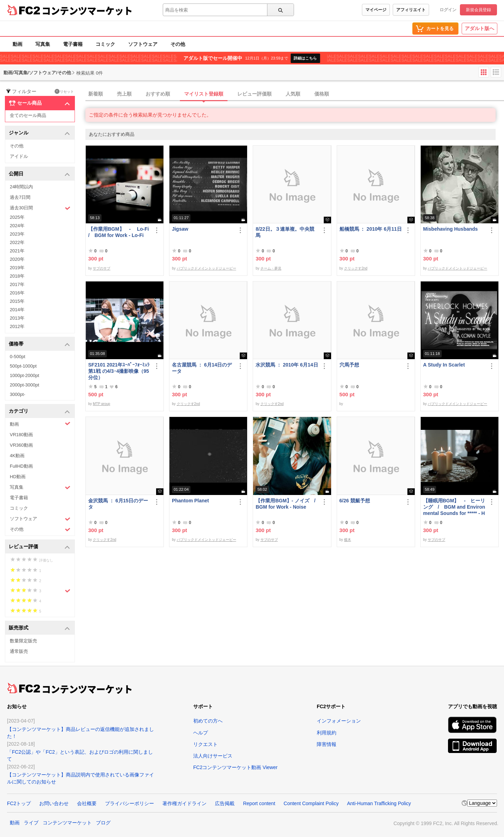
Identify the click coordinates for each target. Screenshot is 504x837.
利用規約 (327, 733)
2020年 (17, 259)
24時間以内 (21, 187)
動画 (17, 44)
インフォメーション (339, 721)
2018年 (17, 276)
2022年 (17, 242)
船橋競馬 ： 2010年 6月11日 (371, 229)
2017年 (17, 284)
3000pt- (17, 394)
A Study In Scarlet (444, 365)
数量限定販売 (23, 641)
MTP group (101, 404)
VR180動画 (21, 435)
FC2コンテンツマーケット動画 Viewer (235, 767)
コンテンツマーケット (87, 11)
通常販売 (19, 651)
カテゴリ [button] (39, 411)
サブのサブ (101, 268)
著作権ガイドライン (184, 803)
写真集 (43, 44)
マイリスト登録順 (204, 94)
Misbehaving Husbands (450, 229)
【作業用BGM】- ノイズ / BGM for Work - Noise (287, 504)
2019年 (17, 268)
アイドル (19, 156)
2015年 (17, 301)
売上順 (124, 94)
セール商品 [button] (39, 103)
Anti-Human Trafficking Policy (379, 803)
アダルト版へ (479, 28)
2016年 (17, 293)
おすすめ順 (158, 94)
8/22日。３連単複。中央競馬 (285, 232)
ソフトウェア (143, 44)
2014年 (17, 310)
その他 (178, 44)
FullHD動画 (21, 466)
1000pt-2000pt (24, 375)
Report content (259, 803)
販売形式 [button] (39, 628)
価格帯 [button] (39, 344)
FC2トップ (19, 803)
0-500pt (17, 357)
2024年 (17, 226)
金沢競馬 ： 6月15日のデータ (118, 504)
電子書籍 (73, 44)
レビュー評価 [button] (39, 547)
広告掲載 (225, 803)
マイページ (376, 10)
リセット (64, 91)
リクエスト (205, 744)
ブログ (103, 823)
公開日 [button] (39, 174)
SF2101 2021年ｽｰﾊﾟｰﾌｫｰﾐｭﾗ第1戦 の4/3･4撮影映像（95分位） (119, 371)
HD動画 (18, 477)
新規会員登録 (478, 10)
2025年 (17, 217)
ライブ (31, 823)
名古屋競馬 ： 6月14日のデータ (202, 368)
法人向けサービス (213, 756)
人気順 (293, 94)
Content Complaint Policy (311, 803)
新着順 (96, 94)
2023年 (17, 234)
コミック (105, 44)
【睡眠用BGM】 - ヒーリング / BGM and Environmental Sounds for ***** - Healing (454, 507)
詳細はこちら (305, 58)
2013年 (17, 318)
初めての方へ (208, 721)
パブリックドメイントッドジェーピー (206, 268)
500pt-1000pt (23, 366)
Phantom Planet (190, 501)
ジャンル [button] (39, 133)
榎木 (348, 540)
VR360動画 (21, 445)
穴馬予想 (349, 365)
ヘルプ (201, 733)
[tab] (295, 94)
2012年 (17, 326)
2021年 (17, 251)
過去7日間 (20, 197)
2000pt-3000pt (24, 385)
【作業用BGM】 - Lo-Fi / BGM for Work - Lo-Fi (119, 232)
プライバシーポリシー (129, 803)
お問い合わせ (54, 803)
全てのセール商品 (28, 115)
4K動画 (17, 456)
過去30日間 (40, 208)
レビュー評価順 (254, 94)
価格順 (322, 94)
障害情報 (327, 744)
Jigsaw (180, 229)
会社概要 (87, 803)
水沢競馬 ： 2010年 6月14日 (287, 365)
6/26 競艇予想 (355, 501)
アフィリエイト (411, 10)
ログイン (448, 10)
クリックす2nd (356, 268)
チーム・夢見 (271, 268)
